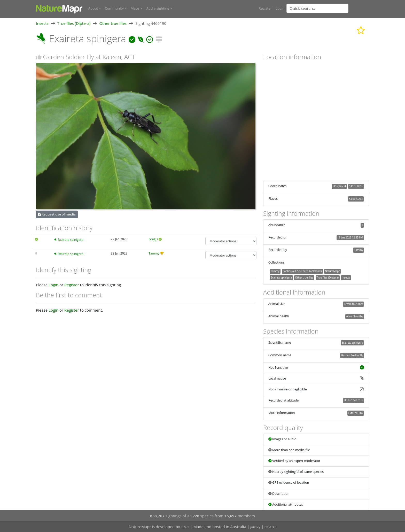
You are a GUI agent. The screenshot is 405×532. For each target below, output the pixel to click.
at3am (185, 527)
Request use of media (57, 214)
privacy (255, 527)
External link (356, 413)
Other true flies (113, 23)
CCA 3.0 (270, 527)
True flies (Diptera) (74, 23)
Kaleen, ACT (356, 198)
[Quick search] (317, 8)
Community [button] (114, 8)
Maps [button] (135, 8)
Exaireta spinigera (71, 240)
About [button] (93, 8)
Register (265, 8)
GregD (153, 239)
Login (280, 8)
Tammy (154, 253)
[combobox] (328, 8)
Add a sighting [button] (158, 8)
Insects (42, 23)
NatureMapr (332, 271)
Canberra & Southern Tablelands (302, 271)
